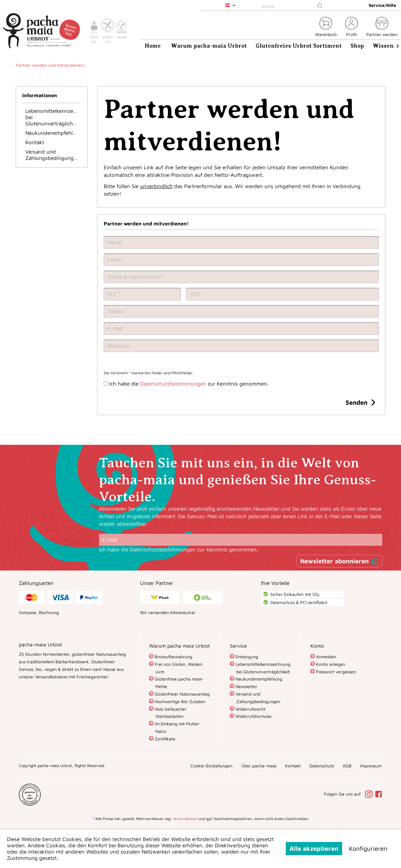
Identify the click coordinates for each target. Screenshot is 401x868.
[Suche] (293, 6)
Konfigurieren (368, 848)
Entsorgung (246, 657)
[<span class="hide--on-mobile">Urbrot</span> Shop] (307, 28)
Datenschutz (322, 766)
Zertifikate (164, 739)
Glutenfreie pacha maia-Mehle (179, 683)
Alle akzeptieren (314, 848)
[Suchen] (320, 6)
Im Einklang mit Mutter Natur (176, 727)
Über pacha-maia (259, 766)
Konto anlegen (330, 664)
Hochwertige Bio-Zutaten (180, 701)
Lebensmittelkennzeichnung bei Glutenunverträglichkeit (53, 117)
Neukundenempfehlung (53, 133)
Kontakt (35, 142)
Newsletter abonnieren (334, 561)
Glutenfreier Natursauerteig (182, 694)
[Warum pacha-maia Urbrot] (209, 46)
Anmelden (325, 657)
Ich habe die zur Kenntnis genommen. (189, 384)
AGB (347, 766)
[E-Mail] (241, 540)
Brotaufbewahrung (173, 657)
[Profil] (352, 28)
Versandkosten (185, 819)
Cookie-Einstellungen (211, 766)
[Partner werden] (382, 28)
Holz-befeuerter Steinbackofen (170, 713)
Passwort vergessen (335, 672)
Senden (360, 402)
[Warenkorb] (326, 28)
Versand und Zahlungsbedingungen (52, 155)
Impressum (371, 766)
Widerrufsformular (253, 716)
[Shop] (357, 46)
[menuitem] (293, 5)
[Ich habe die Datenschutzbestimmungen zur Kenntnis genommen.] (106, 384)
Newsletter (246, 686)
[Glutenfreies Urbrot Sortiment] (299, 46)
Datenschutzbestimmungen (173, 384)
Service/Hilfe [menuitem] (383, 5)
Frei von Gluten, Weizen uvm (178, 668)
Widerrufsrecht (250, 709)
